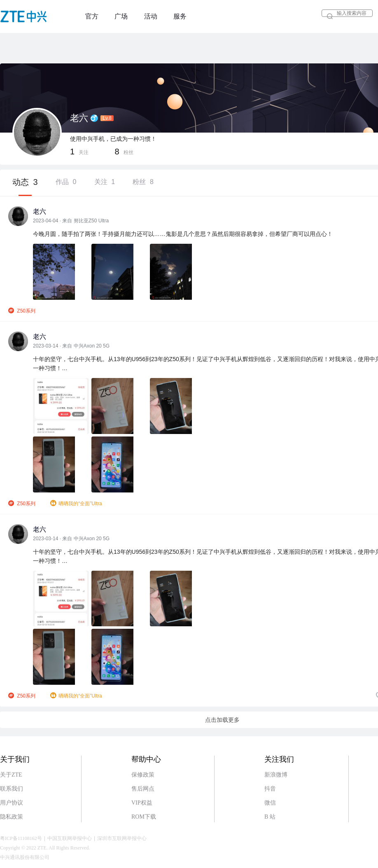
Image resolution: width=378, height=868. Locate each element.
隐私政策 (12, 817)
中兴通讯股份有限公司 (25, 857)
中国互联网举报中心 (70, 838)
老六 (40, 211)
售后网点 (143, 789)
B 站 (270, 817)
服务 (180, 16)
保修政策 (143, 775)
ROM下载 (144, 817)
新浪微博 (276, 775)
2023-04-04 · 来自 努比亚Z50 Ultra (71, 221)
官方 (92, 16)
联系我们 (12, 789)
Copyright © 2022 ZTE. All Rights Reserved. (45, 848)
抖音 (270, 789)
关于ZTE (11, 775)
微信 (270, 803)
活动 (151, 16)
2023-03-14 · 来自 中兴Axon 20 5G (71, 346)
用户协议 (12, 803)
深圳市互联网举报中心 (122, 838)
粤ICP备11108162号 (21, 838)
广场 (121, 16)
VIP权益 (142, 803)
